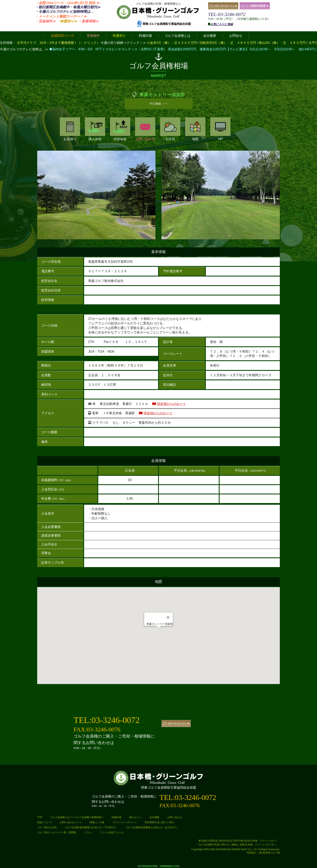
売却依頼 (120, 129)
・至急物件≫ (45, 21)
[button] (158, 632)
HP (220, 129)
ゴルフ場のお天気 (47, 827)
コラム (88, 832)
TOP (40, 817)
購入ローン (135, 817)
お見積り (70, 129)
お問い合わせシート (71, 822)
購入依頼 (95, 129)
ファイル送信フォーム (112, 832)
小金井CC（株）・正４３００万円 (172, 43)
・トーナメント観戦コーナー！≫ (61, 16)
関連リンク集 (97, 822)
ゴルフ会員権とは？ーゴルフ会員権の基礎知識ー (77, 817)
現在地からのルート (171, 404)
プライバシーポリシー (125, 822)
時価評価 (116, 817)
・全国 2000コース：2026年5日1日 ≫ (67, 3)
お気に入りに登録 (222, 24)
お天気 (170, 129)
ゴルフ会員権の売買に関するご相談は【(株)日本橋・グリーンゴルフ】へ (237, 845)
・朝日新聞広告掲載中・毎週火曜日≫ (68, 7)
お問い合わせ (145, 129)
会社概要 (154, 817)
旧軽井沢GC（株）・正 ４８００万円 (228, 43)
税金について (44, 822)
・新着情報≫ (89, 21)
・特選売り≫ (67, 21)
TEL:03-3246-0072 (227, 14)
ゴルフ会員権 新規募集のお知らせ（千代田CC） (91, 827)
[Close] (168, 617)
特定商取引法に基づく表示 (159, 822)
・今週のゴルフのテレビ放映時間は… (64, 12)
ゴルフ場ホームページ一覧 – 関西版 (57, 832)
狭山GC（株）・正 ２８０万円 (283, 43)
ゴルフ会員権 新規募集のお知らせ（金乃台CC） (152, 827)
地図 (195, 129)
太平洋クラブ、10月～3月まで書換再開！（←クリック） (58, 43)
